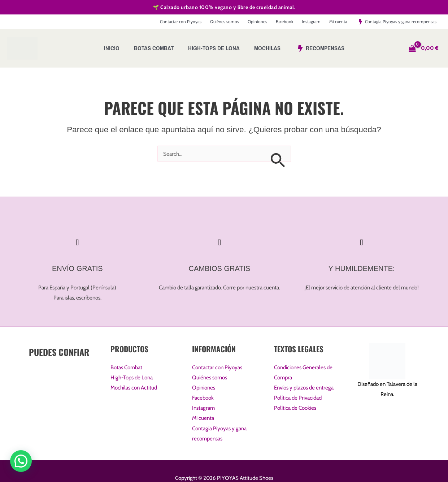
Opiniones (204, 388)
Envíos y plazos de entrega (304, 388)
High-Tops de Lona (131, 378)
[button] (21, 461)
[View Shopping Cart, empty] (425, 48)
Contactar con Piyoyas (217, 368)
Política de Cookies (295, 408)
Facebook (203, 398)
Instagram (203, 408)
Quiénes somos (210, 378)
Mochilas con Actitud (134, 388)
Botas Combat (126, 368)
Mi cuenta (203, 418)
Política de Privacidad (298, 398)
